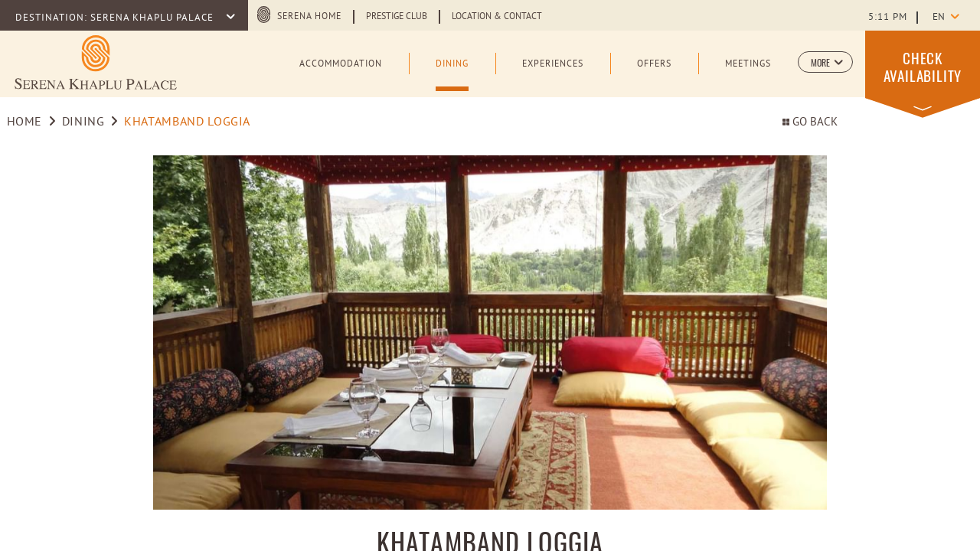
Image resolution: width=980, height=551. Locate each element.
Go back (810, 123)
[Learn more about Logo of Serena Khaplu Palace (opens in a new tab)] (96, 62)
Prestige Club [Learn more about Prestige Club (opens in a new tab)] (397, 17)
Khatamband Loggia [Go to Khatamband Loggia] (187, 122)
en (939, 18)
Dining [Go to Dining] (83, 122)
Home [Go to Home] (25, 122)
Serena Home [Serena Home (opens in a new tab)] (309, 17)
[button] (825, 62)
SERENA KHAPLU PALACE (154, 18)
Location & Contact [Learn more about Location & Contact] (497, 17)
